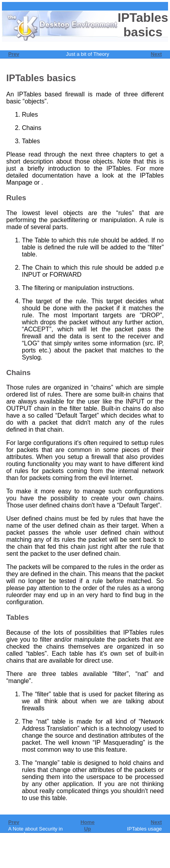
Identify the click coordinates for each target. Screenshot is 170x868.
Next (156, 54)
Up (87, 829)
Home (88, 822)
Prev (14, 54)
